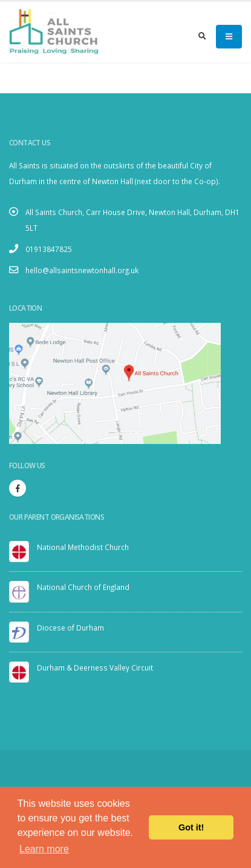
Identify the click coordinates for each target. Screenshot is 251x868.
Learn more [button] (44, 849)
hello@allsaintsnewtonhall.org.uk (82, 270)
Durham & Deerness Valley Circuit (95, 668)
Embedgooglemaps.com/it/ (124, 433)
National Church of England (83, 587)
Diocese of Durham (70, 628)
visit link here (138, 433)
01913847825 (49, 249)
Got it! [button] (191, 827)
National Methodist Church (83, 547)
